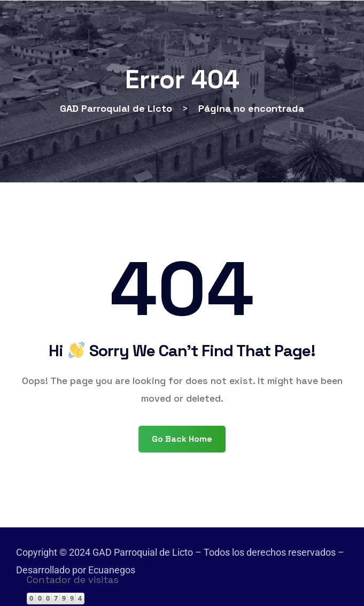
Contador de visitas (73, 580)
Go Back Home (182, 439)
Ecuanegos (112, 570)
